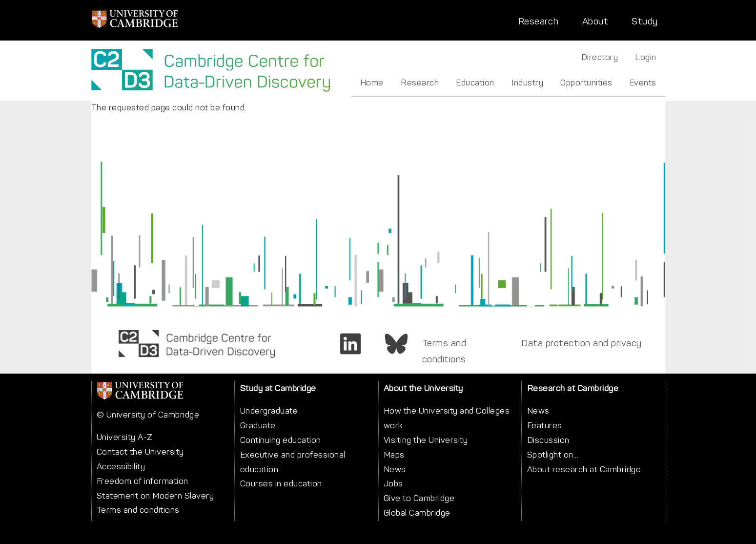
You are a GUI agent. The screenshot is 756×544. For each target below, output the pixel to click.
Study (645, 21)
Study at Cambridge (278, 388)
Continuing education (281, 440)
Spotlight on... (553, 455)
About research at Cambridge (584, 469)
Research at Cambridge (573, 388)
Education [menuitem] (475, 83)
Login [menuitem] (646, 57)
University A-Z (125, 437)
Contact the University (140, 452)
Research (539, 21)
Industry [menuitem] (527, 83)
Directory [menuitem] (600, 57)
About (595, 21)
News (395, 469)
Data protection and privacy (582, 343)
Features (545, 425)
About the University (423, 388)
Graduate (258, 425)
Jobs (393, 483)
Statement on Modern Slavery (155, 496)
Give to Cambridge (419, 498)
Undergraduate (269, 411)
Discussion (548, 440)
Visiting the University (426, 440)
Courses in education (281, 483)
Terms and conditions (444, 351)
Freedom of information (143, 481)
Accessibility (121, 466)
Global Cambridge (417, 513)
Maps (394, 455)
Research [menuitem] (420, 83)
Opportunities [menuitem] (586, 83)
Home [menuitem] (372, 83)
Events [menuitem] (643, 83)
